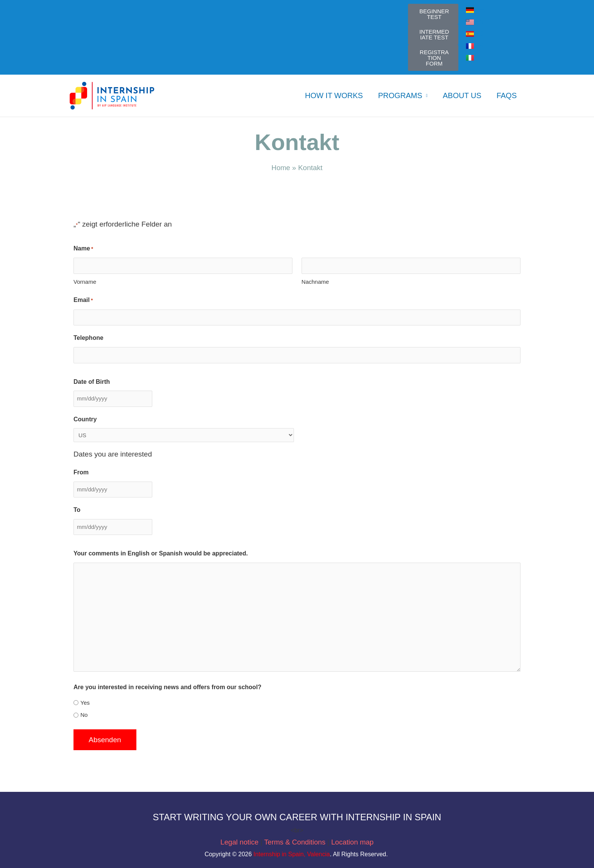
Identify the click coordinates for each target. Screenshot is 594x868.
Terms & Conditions (296, 842)
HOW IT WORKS (334, 95)
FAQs (507, 95)
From (81, 472)
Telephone (88, 338)
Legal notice (240, 842)
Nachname (315, 282)
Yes (85, 703)
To (77, 510)
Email (83, 300)
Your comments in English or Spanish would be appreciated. (161, 553)
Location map (352, 842)
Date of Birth (92, 381)
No (84, 715)
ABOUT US (462, 95)
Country (85, 419)
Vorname (85, 282)
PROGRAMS (400, 95)
